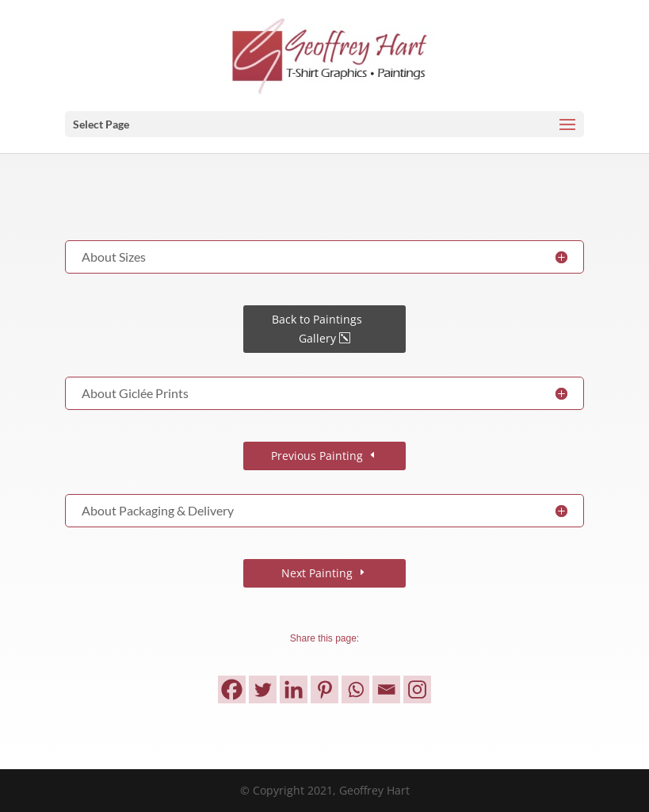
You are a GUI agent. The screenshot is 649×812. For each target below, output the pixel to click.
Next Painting (317, 573)
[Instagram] (417, 689)
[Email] (386, 689)
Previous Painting (317, 456)
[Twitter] (263, 689)
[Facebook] (232, 689)
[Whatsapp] (355, 689)
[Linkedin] (294, 689)
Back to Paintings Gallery (317, 329)
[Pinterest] (324, 689)
